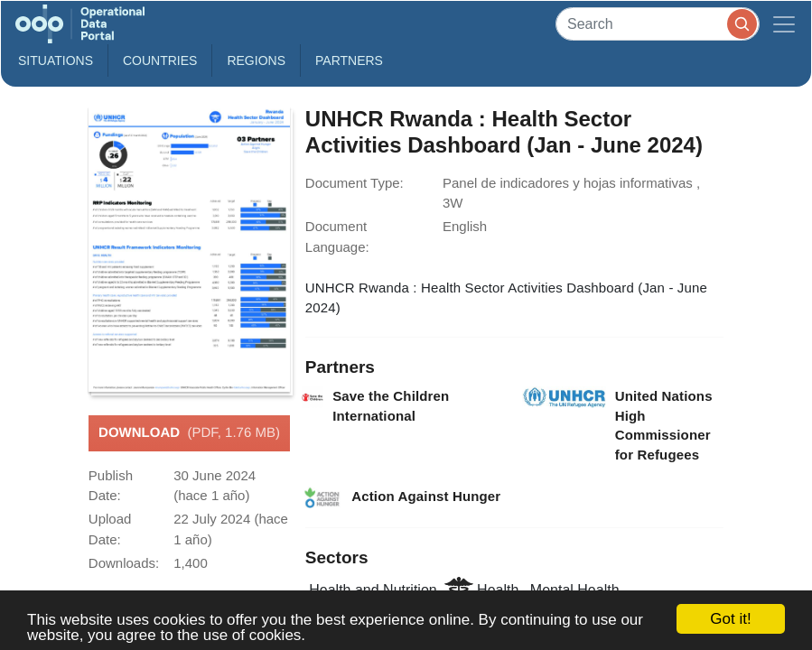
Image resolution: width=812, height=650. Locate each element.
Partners (349, 60)
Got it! (730, 619)
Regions (256, 60)
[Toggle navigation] (784, 24)
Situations (56, 60)
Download (189, 433)
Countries (160, 60)
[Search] (658, 24)
